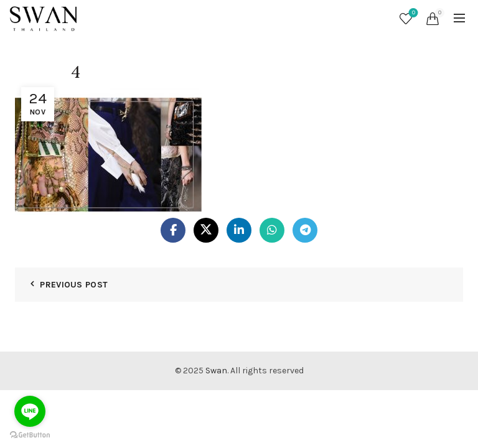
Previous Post (74, 285)
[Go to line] (30, 411)
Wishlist (412, 13)
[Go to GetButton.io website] (30, 435)
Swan (216, 371)
